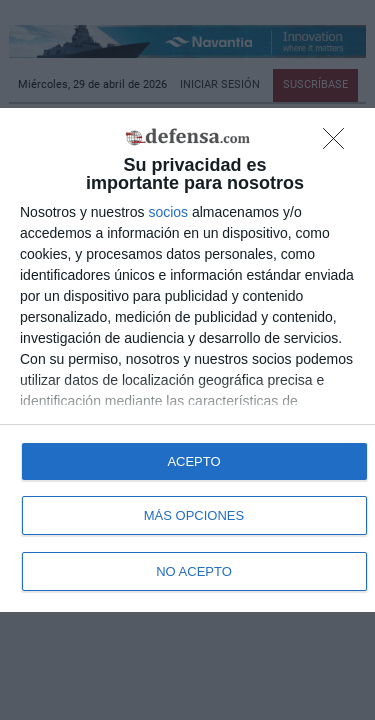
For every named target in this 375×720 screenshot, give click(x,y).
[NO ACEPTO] (339, 144)
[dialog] (187, 360)
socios (168, 212)
